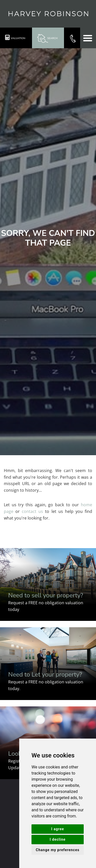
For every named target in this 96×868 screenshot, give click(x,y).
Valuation (15, 37)
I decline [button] (58, 839)
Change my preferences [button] (58, 850)
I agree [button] (58, 829)
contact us (32, 511)
